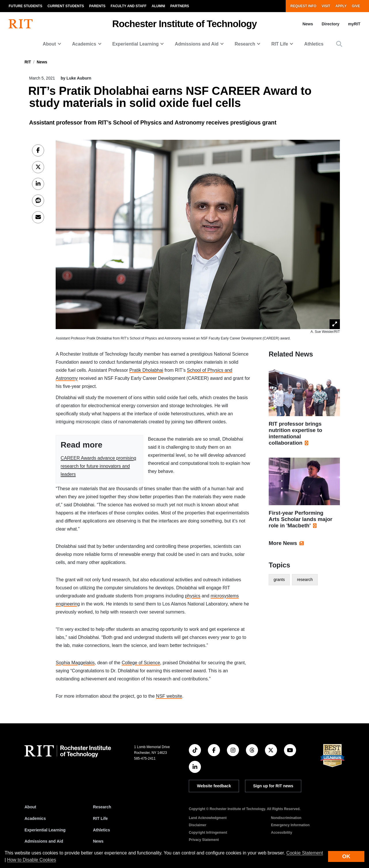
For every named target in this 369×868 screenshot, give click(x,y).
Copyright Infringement (208, 833)
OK (346, 856)
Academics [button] (84, 44)
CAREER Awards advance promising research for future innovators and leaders (98, 466)
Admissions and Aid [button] (197, 44)
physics (193, 596)
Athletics (314, 44)
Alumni (158, 6)
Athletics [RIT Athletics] (102, 830)
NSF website (169, 696)
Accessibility (282, 833)
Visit (326, 6)
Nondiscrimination (286, 818)
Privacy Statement (204, 840)
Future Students (26, 6)
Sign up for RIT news (273, 786)
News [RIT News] (98, 841)
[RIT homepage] (21, 24)
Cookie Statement (305, 853)
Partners (180, 6)
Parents (97, 6)
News (308, 24)
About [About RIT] (30, 807)
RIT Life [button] (280, 44)
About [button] (49, 44)
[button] (339, 44)
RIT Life (100, 818)
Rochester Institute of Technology (184, 24)
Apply (341, 6)
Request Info (303, 6)
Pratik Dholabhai (146, 370)
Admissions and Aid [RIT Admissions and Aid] (44, 841)
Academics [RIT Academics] (35, 818)
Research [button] (245, 44)
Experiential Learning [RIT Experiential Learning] (45, 830)
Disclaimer (198, 825)
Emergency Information (290, 825)
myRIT (354, 24)
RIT (28, 62)
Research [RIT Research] (102, 807)
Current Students (66, 6)
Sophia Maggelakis (75, 663)
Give (356, 6)
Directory (331, 24)
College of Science (141, 663)
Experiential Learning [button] (136, 44)
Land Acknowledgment (208, 818)
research (305, 580)
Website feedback (214, 786)
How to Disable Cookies (32, 860)
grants (279, 580)
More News (283, 543)
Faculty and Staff (129, 6)
